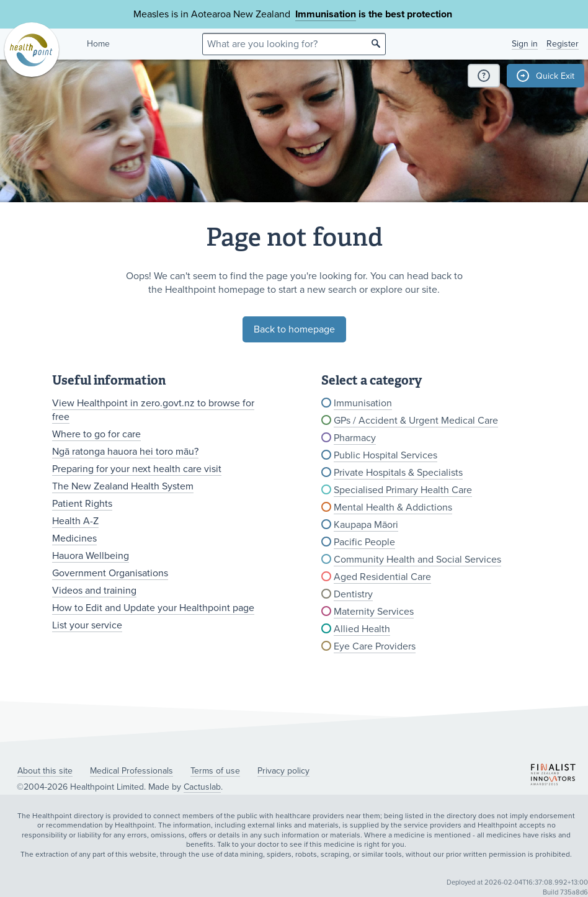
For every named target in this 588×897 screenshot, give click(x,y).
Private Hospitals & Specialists (398, 473)
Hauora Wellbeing (91, 556)
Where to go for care (96, 434)
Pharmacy (355, 438)
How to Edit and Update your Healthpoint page (153, 608)
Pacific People (364, 542)
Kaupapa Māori (366, 525)
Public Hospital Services (385, 455)
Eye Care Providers (375, 646)
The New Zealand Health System (123, 486)
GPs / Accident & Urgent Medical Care (416, 421)
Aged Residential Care (382, 577)
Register (563, 44)
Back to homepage (294, 329)
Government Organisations (110, 573)
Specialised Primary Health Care (403, 490)
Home (98, 44)
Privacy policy (283, 771)
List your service (87, 625)
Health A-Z (75, 521)
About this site (45, 771)
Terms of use (215, 771)
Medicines (74, 538)
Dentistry (353, 594)
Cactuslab (202, 787)
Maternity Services (374, 612)
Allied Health (362, 629)
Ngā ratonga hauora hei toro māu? (125, 452)
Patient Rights (82, 504)
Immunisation (326, 14)
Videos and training (94, 591)
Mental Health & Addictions (393, 507)
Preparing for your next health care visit (137, 469)
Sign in (525, 44)
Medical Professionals (131, 771)
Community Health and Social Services (417, 560)
